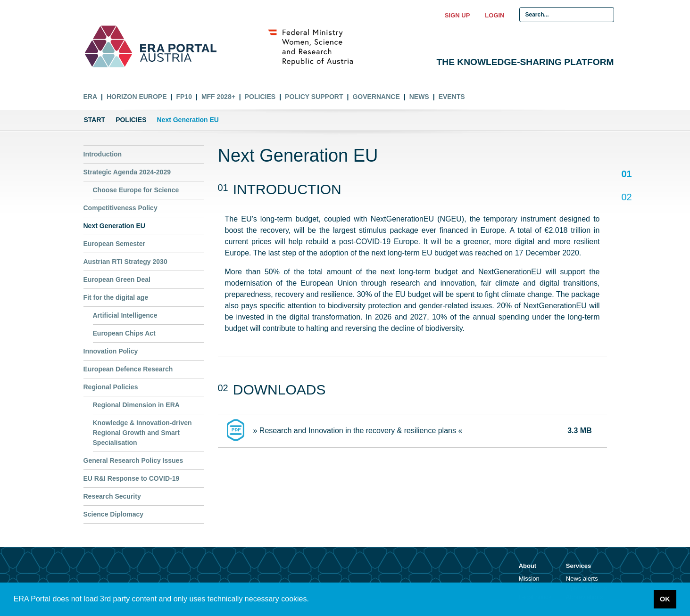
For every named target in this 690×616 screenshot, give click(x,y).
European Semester (115, 244)
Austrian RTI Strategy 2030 (125, 262)
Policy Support (314, 97)
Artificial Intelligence (125, 315)
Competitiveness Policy (121, 208)
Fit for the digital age (116, 297)
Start (95, 120)
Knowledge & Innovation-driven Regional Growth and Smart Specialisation (142, 433)
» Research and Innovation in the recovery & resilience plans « (358, 431)
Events (452, 97)
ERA (91, 97)
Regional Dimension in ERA (136, 405)
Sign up (457, 15)
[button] (312, 600)
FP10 (184, 97)
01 (627, 175)
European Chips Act (124, 333)
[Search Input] (567, 15)
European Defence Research (128, 369)
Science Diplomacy (114, 514)
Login (495, 15)
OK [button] (665, 599)
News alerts (582, 579)
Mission (529, 579)
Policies (260, 97)
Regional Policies (111, 387)
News (419, 97)
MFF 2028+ (218, 97)
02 (627, 197)
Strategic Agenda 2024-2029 (127, 172)
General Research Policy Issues (133, 460)
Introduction (103, 154)
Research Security (112, 496)
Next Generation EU (114, 226)
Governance (376, 97)
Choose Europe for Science (136, 190)
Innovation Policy (111, 351)
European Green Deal (117, 279)
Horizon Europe (137, 97)
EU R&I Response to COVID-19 (132, 478)
